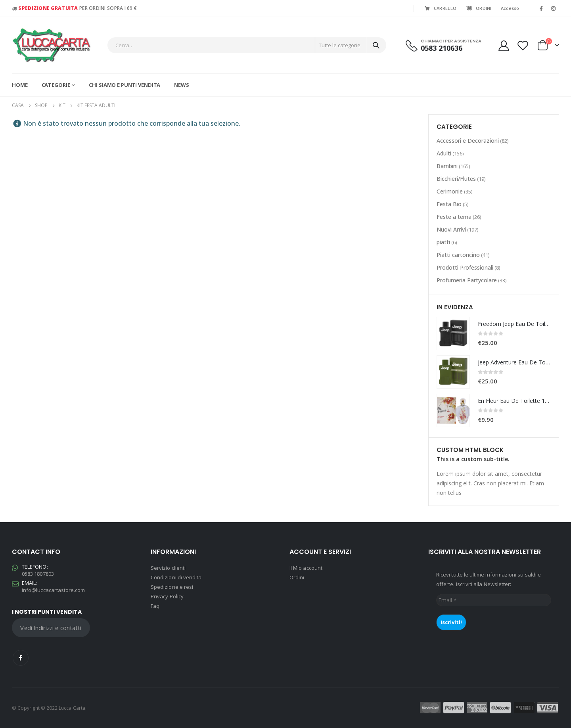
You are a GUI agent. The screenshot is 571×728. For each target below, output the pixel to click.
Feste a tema (454, 217)
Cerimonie (450, 191)
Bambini (447, 166)
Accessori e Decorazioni (468, 141)
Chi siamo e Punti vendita (125, 85)
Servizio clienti (168, 568)
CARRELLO (440, 8)
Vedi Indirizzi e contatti (51, 628)
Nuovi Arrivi (451, 229)
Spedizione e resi (172, 587)
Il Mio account (306, 568)
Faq (155, 606)
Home (20, 85)
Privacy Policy (167, 596)
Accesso (510, 8)
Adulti (444, 153)
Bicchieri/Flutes (456, 179)
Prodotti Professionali (465, 267)
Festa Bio (449, 204)
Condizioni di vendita (176, 577)
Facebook (21, 658)
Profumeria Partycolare (467, 280)
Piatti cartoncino (458, 255)
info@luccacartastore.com (54, 590)
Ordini (297, 577)
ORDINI (479, 8)
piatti (443, 242)
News (182, 85)
